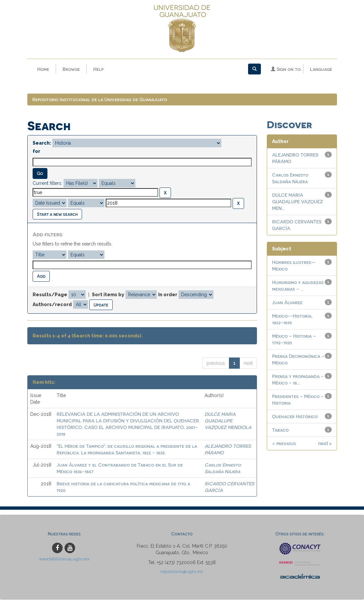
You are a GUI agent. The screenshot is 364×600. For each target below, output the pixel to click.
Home (43, 69)
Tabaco (280, 430)
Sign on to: (286, 69)
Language (321, 69)
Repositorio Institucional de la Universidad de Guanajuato (100, 100)
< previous (284, 444)
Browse (71, 69)
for (36, 152)
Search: (42, 143)
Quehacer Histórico (295, 417)
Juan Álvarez (287, 303)
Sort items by (108, 295)
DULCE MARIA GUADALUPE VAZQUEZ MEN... (297, 202)
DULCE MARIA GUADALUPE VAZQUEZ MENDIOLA (228, 421)
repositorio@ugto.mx (182, 572)
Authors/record (52, 304)
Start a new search (57, 214)
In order (168, 295)
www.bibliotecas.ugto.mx (64, 559)
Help (98, 69)
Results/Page (50, 295)
